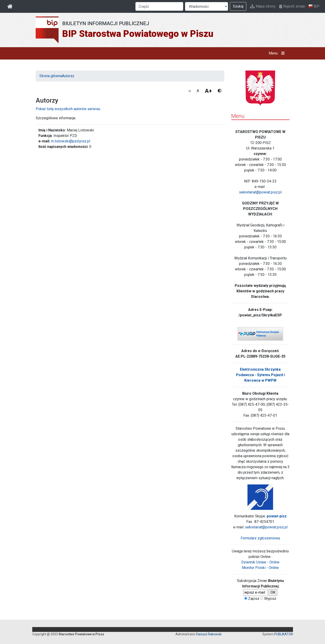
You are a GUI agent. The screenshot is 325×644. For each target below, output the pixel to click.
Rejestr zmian (292, 6)
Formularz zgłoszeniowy (260, 538)
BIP (314, 6)
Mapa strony (263, 6)
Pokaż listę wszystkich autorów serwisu (68, 109)
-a (189, 91)
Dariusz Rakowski (209, 634)
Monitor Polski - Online (260, 568)
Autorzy (68, 76)
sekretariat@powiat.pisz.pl (260, 192)
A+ (208, 91)
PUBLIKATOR (284, 634)
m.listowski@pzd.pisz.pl (71, 141)
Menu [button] (278, 53)
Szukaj (238, 6)
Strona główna (51, 76)
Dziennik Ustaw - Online (260, 562)
